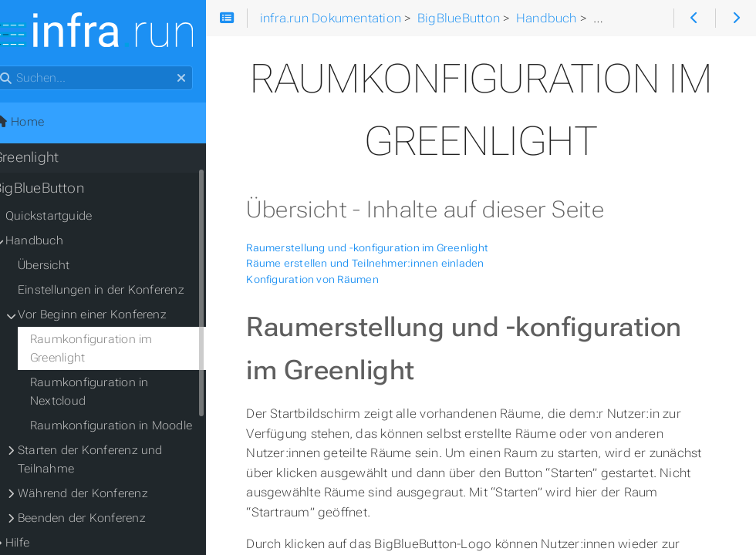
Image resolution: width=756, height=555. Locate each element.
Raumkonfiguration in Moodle (130, 427)
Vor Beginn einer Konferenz (111, 316)
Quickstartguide (68, 217)
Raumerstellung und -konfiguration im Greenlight (393, 248)
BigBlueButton (58, 190)
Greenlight (45, 159)
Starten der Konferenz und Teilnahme (110, 461)
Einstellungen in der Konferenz (120, 291)
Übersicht (63, 267)
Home (38, 123)
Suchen (13, 67)
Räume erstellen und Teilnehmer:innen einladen (390, 263)
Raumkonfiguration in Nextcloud (109, 393)
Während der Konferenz (102, 495)
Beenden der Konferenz (101, 520)
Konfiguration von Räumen (337, 279)
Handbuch (54, 242)
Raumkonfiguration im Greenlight (111, 350)
